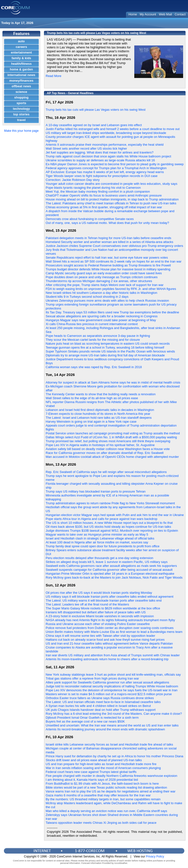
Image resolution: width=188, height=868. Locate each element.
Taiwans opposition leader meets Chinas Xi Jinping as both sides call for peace (101, 823)
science (21, 92)
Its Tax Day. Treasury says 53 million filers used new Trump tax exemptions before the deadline (112, 312)
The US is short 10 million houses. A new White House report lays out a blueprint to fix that (109, 523)
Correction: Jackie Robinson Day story (73, 180)
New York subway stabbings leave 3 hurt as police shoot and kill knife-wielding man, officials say (113, 675)
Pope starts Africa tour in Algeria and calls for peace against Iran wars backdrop (101, 519)
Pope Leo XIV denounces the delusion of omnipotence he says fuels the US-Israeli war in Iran (112, 690)
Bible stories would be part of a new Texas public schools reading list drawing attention (106, 787)
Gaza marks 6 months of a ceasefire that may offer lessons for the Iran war (98, 795)
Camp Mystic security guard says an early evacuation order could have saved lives (104, 273)
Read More (53, 76)
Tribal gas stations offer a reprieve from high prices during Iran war (92, 678)
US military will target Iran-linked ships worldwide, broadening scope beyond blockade (106, 133)
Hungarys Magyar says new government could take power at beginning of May (101, 320)
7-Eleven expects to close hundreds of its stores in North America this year (98, 414)
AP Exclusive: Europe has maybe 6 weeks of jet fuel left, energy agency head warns (105, 172)
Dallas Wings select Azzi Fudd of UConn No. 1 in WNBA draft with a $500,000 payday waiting (111, 437)
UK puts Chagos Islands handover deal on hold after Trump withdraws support (101, 710)
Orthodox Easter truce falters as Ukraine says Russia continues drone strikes (100, 698)
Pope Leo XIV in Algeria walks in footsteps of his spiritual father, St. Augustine (100, 445)
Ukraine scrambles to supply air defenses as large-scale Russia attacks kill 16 (100, 160)
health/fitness (21, 64)
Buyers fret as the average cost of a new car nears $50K (85, 721)
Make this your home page (21, 131)
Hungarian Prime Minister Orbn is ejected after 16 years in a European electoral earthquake (110, 574)
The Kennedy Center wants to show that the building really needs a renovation (101, 394)
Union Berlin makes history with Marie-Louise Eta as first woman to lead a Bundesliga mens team (114, 632)
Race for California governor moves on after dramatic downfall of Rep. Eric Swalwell (105, 453)
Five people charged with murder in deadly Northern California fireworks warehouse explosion (111, 776)
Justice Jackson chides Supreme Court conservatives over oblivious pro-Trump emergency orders (114, 246)
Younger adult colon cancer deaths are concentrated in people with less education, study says (111, 184)
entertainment (21, 52)
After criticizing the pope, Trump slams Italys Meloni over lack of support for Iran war (105, 285)
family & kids (21, 58)
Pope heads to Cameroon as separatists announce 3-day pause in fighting (98, 336)
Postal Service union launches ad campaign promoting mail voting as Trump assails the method (113, 433)
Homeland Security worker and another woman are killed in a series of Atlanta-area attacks (109, 242)
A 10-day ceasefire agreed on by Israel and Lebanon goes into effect (94, 125)
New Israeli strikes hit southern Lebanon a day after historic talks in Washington (101, 293)
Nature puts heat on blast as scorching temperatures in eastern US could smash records (108, 344)
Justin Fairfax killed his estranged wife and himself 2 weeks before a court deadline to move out (113, 129)
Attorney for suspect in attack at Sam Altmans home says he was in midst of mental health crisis (113, 382)
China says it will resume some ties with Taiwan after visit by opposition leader (100, 636)
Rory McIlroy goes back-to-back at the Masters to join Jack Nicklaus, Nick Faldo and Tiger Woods (114, 577)
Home (133, 14)
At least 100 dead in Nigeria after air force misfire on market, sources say (97, 542)
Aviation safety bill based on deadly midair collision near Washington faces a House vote (108, 449)
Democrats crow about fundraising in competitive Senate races (90, 219)
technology (21, 109)
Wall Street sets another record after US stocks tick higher (86, 148)
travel (21, 120)
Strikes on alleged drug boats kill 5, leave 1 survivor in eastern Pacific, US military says (107, 562)
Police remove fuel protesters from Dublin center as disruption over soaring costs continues (110, 628)
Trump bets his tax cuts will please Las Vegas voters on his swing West (96, 110)
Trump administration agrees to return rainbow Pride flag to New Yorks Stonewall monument (110, 503)
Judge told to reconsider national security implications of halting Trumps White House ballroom (112, 686)
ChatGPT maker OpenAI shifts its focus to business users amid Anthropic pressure (104, 195)
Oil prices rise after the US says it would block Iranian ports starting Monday (99, 593)
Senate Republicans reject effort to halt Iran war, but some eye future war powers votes (107, 258)
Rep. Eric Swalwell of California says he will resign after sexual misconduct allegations (106, 472)
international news (21, 75)
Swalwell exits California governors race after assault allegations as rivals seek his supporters (111, 566)
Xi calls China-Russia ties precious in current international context (92, 324)
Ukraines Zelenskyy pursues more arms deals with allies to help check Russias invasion (107, 301)
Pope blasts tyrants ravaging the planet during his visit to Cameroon (93, 188)
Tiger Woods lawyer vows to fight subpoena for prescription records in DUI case (102, 176)
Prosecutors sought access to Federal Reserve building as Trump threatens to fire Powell (108, 265)
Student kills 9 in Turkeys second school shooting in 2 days (87, 297)
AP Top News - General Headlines (70, 93)
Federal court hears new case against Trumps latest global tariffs (91, 772)
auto (21, 41)
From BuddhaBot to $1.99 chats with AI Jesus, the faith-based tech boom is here (102, 784)
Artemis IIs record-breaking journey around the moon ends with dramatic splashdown (105, 729)
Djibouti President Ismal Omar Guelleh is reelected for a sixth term (92, 718)
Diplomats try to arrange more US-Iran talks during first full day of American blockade (105, 355)
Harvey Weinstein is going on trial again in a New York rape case (91, 422)
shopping (21, 97)
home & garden (21, 69)
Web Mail (165, 14)
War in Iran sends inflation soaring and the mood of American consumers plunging (103, 768)
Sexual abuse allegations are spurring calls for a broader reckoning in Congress (102, 316)
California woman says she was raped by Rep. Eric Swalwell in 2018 (94, 367)
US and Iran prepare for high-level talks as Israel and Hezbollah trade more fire (101, 764)
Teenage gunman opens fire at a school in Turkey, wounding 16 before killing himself (105, 347)
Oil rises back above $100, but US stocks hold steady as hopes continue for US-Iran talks (108, 527)
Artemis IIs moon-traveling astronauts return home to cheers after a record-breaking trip (107, 659)
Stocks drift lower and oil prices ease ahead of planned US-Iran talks (94, 760)
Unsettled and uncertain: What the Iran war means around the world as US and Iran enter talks (112, 725)
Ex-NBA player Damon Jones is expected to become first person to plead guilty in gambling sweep (115, 164)
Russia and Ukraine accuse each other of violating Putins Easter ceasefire (98, 624)
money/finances (21, 81)
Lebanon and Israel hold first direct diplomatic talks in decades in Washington (100, 410)
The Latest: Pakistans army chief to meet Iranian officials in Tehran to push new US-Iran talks (111, 203)
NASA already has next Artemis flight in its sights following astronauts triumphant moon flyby (110, 620)
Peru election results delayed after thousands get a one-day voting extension (99, 558)
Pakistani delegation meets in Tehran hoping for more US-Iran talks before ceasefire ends (108, 238)
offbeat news (21, 86)
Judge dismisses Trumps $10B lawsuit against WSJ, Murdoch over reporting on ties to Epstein (112, 531)
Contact (180, 14)
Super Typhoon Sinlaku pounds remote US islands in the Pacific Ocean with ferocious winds (110, 351)
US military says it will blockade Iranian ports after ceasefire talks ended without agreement (110, 597)
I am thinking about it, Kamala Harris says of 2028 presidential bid (92, 780)
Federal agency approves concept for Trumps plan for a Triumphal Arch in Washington (106, 168)
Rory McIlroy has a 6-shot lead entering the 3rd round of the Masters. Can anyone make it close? (114, 714)
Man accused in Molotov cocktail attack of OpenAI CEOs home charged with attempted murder (112, 457)
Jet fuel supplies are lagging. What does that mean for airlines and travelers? (100, 152)
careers (21, 47)
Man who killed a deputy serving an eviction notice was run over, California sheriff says (106, 811)
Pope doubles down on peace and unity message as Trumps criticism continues (102, 277)
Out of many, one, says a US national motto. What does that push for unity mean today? (107, 223)
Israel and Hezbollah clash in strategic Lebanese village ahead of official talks (100, 538)
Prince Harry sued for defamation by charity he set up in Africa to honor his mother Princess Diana (115, 756)
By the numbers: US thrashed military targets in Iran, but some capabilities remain (103, 799)
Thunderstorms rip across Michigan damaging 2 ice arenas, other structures (99, 281)
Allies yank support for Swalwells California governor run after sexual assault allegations (107, 682)
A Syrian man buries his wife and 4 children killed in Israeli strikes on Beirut (98, 706)
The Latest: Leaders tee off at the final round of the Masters (87, 604)
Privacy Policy (155, 857)
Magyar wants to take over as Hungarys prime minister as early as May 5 (97, 534)
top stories (21, 114)
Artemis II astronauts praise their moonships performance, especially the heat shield (105, 145)
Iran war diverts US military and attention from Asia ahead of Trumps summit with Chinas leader (113, 655)
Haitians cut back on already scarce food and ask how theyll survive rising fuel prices (105, 640)
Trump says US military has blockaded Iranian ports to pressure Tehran (96, 491)
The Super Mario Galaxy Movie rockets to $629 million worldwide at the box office (103, 608)
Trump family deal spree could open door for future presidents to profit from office (103, 546)
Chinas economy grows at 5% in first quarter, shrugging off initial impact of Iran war (104, 207)
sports (21, 103)
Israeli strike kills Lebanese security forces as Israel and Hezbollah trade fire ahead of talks (109, 744)
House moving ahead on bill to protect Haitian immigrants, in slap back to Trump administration (112, 199)
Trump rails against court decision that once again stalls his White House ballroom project (108, 156)
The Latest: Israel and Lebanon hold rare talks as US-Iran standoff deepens (99, 418)
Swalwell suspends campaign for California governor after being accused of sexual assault (109, 570)
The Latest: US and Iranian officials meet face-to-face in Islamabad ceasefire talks (103, 702)
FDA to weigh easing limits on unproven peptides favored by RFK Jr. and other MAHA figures (111, 289)
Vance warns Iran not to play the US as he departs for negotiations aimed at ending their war (111, 791)
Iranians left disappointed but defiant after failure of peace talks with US (96, 612)
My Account (148, 14)
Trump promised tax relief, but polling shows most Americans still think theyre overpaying (108, 441)
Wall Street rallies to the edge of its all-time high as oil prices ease (92, 398)
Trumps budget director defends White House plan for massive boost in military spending (108, 269)
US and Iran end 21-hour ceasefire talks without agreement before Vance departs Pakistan (109, 643)
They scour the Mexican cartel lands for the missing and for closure (93, 340)
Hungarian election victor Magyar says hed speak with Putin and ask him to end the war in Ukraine (115, 515)
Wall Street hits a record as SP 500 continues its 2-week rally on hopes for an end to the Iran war (114, 261)
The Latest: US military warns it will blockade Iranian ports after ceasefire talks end (104, 600)
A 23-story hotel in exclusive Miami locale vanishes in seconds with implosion (100, 616)
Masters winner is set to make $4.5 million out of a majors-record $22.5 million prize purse (109, 694)
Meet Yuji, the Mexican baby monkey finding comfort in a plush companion (98, 192)
